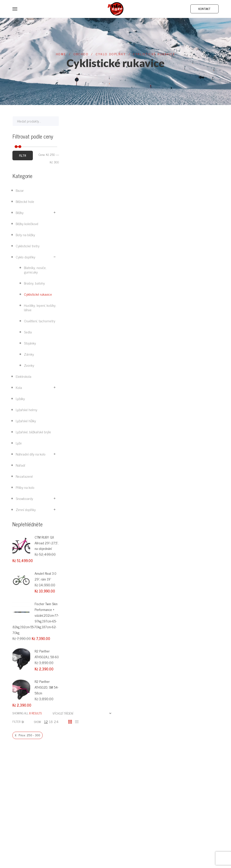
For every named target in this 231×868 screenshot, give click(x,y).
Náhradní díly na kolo (31, 454)
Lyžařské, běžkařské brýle (33, 432)
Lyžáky (20, 398)
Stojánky (30, 343)
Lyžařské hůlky (26, 421)
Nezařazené (24, 476)
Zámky (29, 354)
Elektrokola (24, 376)
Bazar (20, 190)
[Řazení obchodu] (82, 713)
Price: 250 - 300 (29, 735)
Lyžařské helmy (27, 410)
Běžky (20, 212)
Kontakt (204, 9)
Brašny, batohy (34, 283)
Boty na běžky (25, 235)
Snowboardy (24, 498)
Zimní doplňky (26, 509)
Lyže (19, 443)
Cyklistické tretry (28, 246)
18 (51, 721)
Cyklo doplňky (26, 257)
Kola (19, 387)
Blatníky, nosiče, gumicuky (35, 270)
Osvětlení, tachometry (40, 321)
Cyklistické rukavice (38, 294)
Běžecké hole (25, 201)
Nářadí (20, 465)
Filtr (23, 156)
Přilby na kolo (25, 487)
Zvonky (29, 365)
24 (56, 721)
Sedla (28, 332)
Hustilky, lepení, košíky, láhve (40, 307)
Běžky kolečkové (27, 224)
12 (46, 721)
